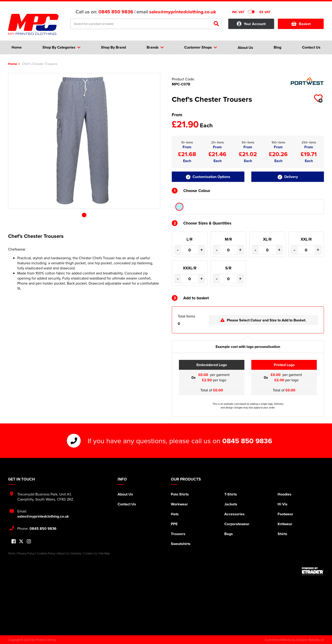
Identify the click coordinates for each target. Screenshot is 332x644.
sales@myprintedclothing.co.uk (183, 12)
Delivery (288, 177)
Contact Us (127, 504)
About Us (125, 494)
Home (13, 64)
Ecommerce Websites (278, 640)
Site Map (105, 553)
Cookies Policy (46, 553)
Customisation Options (208, 177)
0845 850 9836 (116, 12)
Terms (12, 553)
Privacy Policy (26, 553)
